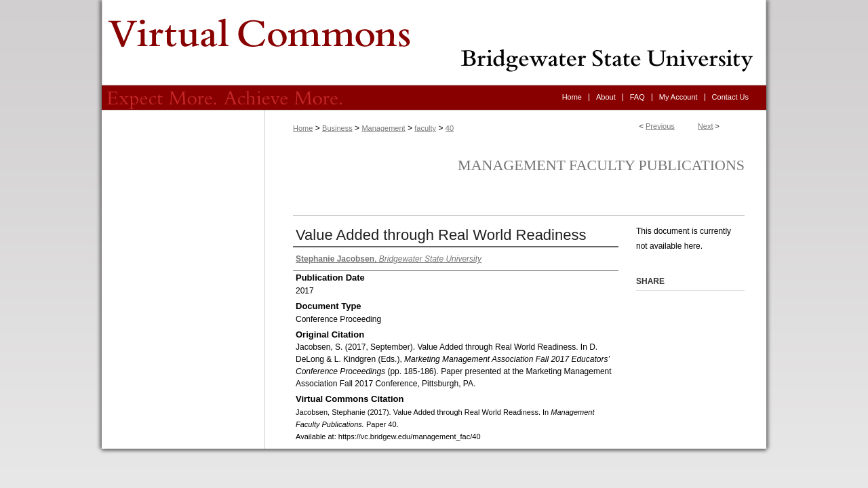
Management (383, 128)
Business (337, 128)
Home (303, 128)
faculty (425, 128)
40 (450, 128)
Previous (660, 126)
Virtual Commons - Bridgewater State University (434, 43)
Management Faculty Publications (601, 165)
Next (706, 126)
